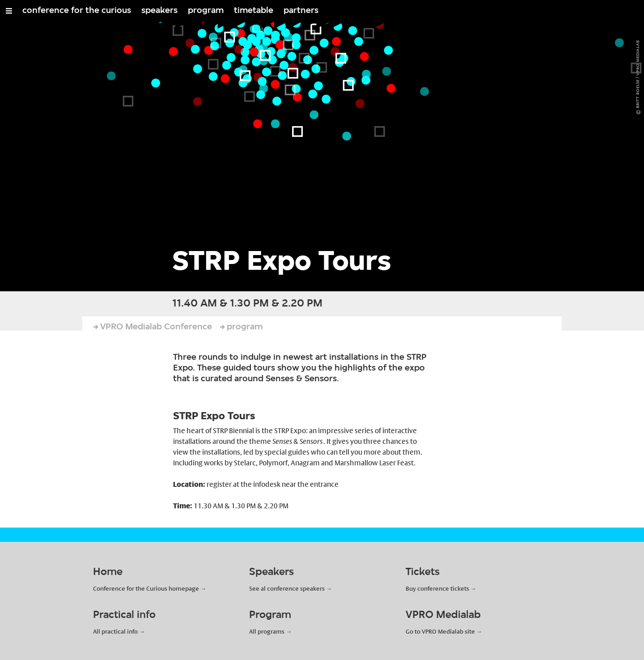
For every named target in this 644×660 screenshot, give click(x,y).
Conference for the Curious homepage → (150, 588)
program (206, 11)
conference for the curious (77, 11)
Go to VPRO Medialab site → (444, 631)
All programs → (270, 631)
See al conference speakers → (290, 588)
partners (301, 11)
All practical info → (119, 631)
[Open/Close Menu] (9, 11)
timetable (254, 11)
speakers (159, 11)
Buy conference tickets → (441, 588)
